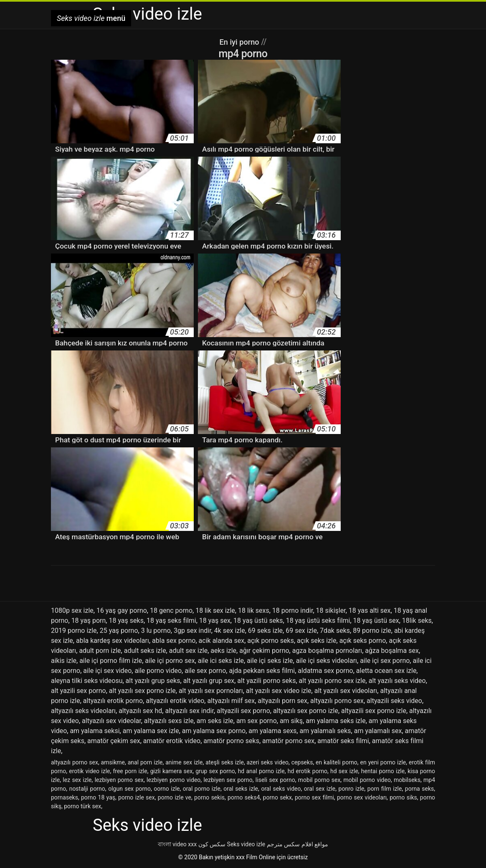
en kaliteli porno (337, 762)
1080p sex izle (72, 610)
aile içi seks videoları (327, 661)
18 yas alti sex (370, 610)
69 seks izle (265, 631)
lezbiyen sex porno (228, 780)
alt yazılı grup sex (209, 681)
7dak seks (335, 631)
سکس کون (212, 844)
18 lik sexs (254, 610)
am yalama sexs (272, 731)
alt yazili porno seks (266, 681)
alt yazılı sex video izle (279, 691)
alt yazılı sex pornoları (211, 691)
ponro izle (352, 789)
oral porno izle (202, 789)
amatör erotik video (172, 741)
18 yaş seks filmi (171, 621)
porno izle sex (137, 797)
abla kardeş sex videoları (113, 641)
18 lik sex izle (215, 610)
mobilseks (407, 780)
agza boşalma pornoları (327, 651)
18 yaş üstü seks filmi (318, 621)
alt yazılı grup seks (153, 681)
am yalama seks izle (335, 721)
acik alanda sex (222, 641)
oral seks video (281, 789)
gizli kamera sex (172, 771)
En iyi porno (240, 42)
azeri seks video (268, 762)
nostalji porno (87, 789)
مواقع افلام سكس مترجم (297, 844)
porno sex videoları (362, 797)
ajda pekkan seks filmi (262, 671)
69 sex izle (301, 631)
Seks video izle (246, 844)
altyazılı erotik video (175, 701)
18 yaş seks (126, 621)
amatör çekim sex (114, 741)
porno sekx (277, 797)
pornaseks (65, 797)
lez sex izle (77, 780)
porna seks (419, 789)
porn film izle (385, 789)
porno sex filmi (314, 797)
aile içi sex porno (385, 661)
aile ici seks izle (221, 661)
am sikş (291, 721)
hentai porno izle (383, 771)
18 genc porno (171, 610)
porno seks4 (244, 797)
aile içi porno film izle (111, 661)
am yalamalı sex (378, 731)
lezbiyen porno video (173, 780)
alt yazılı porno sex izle (332, 681)
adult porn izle (100, 651)
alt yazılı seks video (397, 681)
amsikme (113, 762)
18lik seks (417, 621)
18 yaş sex (215, 621)
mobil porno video (367, 780)
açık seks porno (363, 641)
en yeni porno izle (383, 762)
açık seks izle (316, 641)
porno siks (403, 797)
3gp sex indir (192, 631)
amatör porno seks (231, 741)
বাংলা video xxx (177, 844)
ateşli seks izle (225, 762)
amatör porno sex (288, 741)
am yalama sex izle (151, 731)
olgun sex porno (129, 789)
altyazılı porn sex (282, 701)
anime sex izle (184, 762)
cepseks (302, 762)
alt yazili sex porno (78, 691)
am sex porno (257, 721)
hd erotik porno (308, 771)
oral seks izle (241, 789)
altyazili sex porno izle (374, 711)
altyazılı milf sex (231, 701)
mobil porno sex (319, 780)
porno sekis (209, 797)
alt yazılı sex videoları (346, 691)
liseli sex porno (275, 780)
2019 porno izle (74, 631)
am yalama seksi (95, 731)
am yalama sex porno (214, 731)
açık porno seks (271, 641)
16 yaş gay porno (122, 610)
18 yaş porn (89, 621)
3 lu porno (156, 631)
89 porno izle (372, 631)
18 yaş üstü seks (258, 621)
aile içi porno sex (170, 661)
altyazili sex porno (243, 711)
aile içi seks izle (270, 661)
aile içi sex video (107, 671)
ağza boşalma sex (392, 651)
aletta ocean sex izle (386, 671)
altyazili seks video (394, 701)
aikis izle (64, 661)
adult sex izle (189, 651)
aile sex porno (205, 671)
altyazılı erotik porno (113, 701)
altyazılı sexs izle (169, 721)
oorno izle (167, 789)
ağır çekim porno (264, 651)
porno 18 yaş (98, 797)
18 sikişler (331, 610)
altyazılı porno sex (337, 701)
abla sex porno (174, 641)
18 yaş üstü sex (376, 621)
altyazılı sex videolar (111, 721)
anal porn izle (145, 762)
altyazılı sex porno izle (306, 711)
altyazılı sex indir (189, 711)
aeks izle (223, 651)
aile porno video (158, 671)
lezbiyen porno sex (119, 780)
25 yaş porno (119, 631)
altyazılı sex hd (140, 711)
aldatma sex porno (325, 671)
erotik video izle (89, 771)
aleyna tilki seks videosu (87, 681)
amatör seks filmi (343, 741)
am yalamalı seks (325, 731)
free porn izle (130, 771)
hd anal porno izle (261, 771)
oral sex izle (320, 789)
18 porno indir (293, 610)
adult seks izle (145, 651)
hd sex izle (344, 771)
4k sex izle (230, 631)
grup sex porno (215, 771)
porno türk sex (82, 806)
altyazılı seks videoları (83, 711)
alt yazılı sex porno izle (142, 691)
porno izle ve (175, 797)
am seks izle (215, 721)
